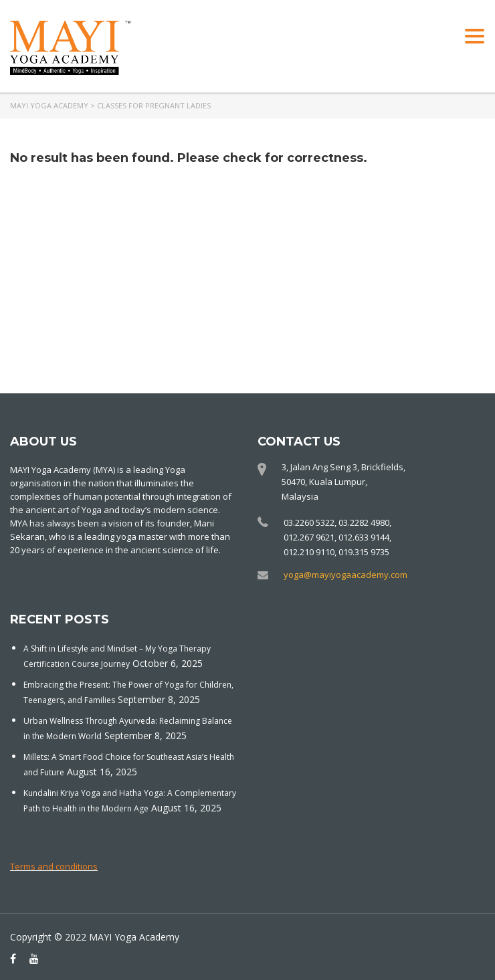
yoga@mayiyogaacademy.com (345, 575)
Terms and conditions (54, 866)
